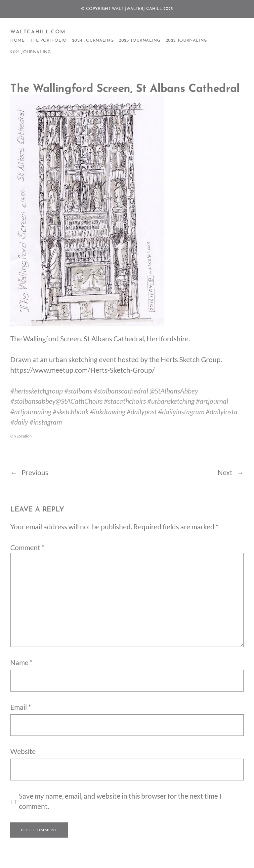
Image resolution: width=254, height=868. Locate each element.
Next (225, 472)
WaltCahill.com (38, 32)
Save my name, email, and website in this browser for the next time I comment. (120, 801)
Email (21, 707)
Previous (35, 472)
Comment (27, 547)
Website (23, 751)
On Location (21, 436)
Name (21, 662)
